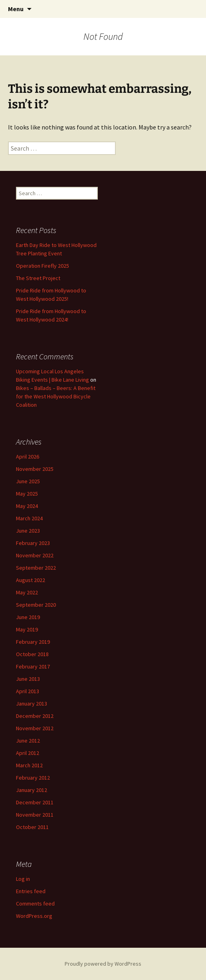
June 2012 (28, 741)
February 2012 (33, 778)
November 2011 (35, 815)
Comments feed (35, 904)
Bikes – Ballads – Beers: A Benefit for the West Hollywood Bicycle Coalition (56, 396)
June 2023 (28, 531)
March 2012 (29, 765)
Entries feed (31, 891)
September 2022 (36, 568)
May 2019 (27, 629)
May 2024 (27, 506)
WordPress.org (34, 916)
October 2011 (32, 827)
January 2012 (32, 790)
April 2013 (28, 691)
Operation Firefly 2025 (43, 266)
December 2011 (35, 802)
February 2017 (33, 666)
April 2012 (28, 753)
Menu (16, 9)
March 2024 (29, 518)
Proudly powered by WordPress (103, 964)
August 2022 (31, 580)
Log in (23, 879)
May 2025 (27, 494)
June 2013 (28, 679)
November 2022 (35, 555)
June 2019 (28, 617)
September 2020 (36, 605)
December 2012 (35, 716)
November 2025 (35, 469)
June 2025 (28, 481)
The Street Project (38, 278)
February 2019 (33, 642)
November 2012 (35, 728)
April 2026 (28, 457)
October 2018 (32, 654)
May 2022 (27, 592)
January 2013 (32, 704)
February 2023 (33, 543)
